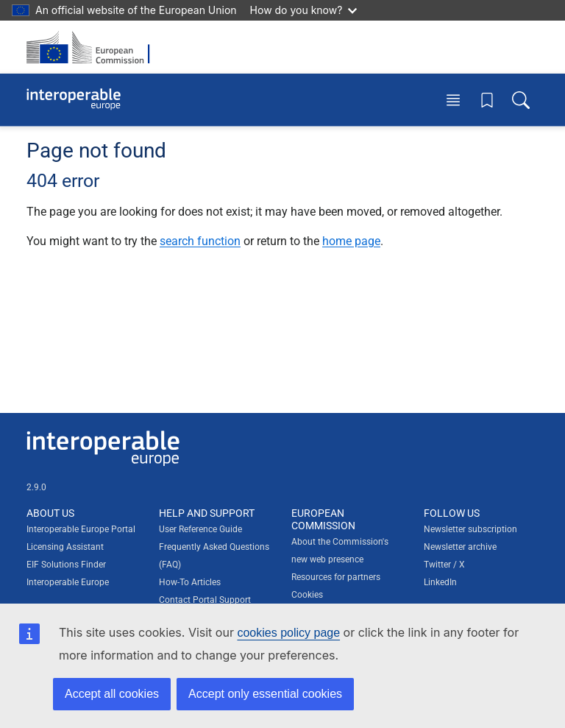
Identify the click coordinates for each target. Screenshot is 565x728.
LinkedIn (440, 582)
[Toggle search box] (521, 100)
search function (200, 241)
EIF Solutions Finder (66, 565)
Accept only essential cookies (265, 694)
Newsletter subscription (470, 529)
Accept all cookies (112, 694)
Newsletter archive (460, 547)
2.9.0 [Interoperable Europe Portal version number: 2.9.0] (36, 487)
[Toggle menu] (453, 100)
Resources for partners (336, 577)
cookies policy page (288, 633)
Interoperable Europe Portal (81, 529)
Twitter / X (444, 565)
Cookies (307, 595)
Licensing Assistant (65, 547)
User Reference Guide (200, 529)
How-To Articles (190, 582)
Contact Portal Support (205, 600)
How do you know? (304, 10)
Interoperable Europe (68, 582)
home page (351, 241)
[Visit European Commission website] (93, 47)
